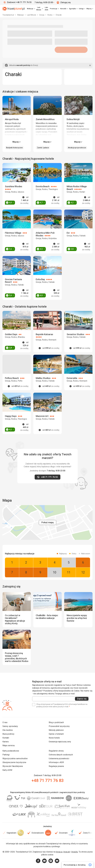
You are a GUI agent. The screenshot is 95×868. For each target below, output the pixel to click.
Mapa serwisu (9, 745)
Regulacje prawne (56, 766)
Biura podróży (8, 734)
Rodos (50, 15)
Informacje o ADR (56, 762)
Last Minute (32, 15)
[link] (40, 9)
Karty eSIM (7, 770)
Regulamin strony (56, 751)
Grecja (42, 15)
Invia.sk (67, 852)
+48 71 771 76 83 (47, 780)
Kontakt (6, 738)
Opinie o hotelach (56, 734)
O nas (5, 722)
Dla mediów (8, 730)
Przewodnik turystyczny (59, 726)
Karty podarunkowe (11, 751)
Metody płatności (56, 730)
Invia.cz (59, 852)
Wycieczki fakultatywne (13, 766)
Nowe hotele (54, 738)
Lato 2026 (46, 9)
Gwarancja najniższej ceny (60, 742)
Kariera (6, 742)
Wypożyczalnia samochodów (15, 759)
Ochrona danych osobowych (61, 755)
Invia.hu (75, 852)
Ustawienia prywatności (59, 759)
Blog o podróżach (56, 722)
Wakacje (21, 15)
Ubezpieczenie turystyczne (14, 762)
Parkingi (6, 755)
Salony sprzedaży (10, 726)
